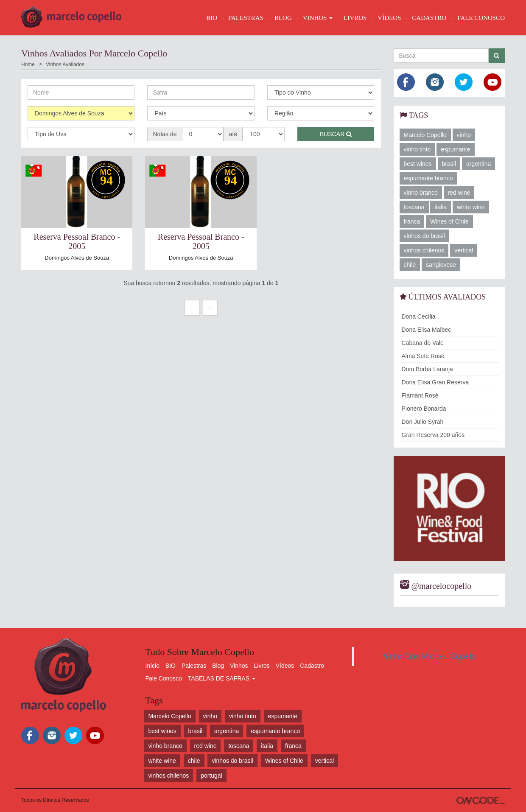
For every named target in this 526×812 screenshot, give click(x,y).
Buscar (336, 134)
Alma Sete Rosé (423, 356)
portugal (211, 776)
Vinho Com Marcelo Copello (430, 656)
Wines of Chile (449, 221)
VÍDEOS (389, 18)
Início (152, 666)
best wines (418, 164)
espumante (455, 149)
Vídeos (285, 666)
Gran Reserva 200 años (433, 435)
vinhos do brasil (424, 236)
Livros (262, 666)
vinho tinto (417, 149)
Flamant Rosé (420, 395)
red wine (459, 193)
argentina (478, 164)
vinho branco (421, 193)
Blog (218, 666)
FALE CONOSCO (481, 18)
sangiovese (441, 265)
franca (412, 221)
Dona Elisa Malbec (427, 330)
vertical (464, 250)
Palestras (246, 18)
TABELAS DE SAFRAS (222, 678)
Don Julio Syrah (423, 422)
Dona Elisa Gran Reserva (435, 382)
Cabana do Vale (423, 343)
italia (441, 207)
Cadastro (312, 666)
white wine (471, 207)
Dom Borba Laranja (427, 369)
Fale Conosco (164, 678)
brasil (449, 164)
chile (410, 265)
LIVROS (355, 18)
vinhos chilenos (424, 250)
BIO (212, 18)
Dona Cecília (419, 316)
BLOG (283, 18)
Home (28, 64)
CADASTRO (429, 18)
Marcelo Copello (425, 135)
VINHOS (318, 18)
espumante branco (428, 178)
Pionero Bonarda (424, 409)
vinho (464, 135)
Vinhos (239, 666)
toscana (414, 207)
